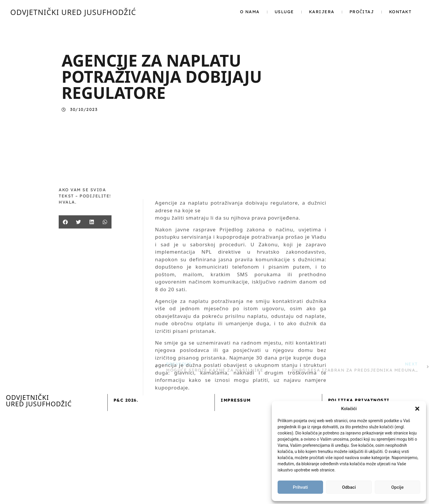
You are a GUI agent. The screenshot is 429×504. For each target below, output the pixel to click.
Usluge (284, 12)
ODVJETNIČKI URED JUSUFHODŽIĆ (73, 12)
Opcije (397, 487)
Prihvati (300, 487)
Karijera (322, 12)
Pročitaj (362, 12)
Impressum (236, 400)
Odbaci (349, 487)
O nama (250, 12)
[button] (417, 409)
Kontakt (400, 12)
